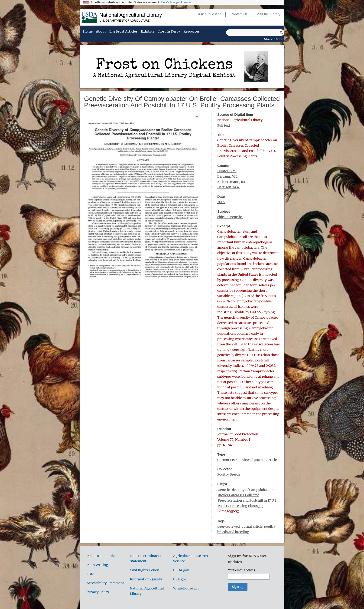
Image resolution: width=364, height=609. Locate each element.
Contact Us (239, 14)
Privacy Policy (98, 592)
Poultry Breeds (229, 474)
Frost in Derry (169, 32)
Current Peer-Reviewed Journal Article (247, 460)
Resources (192, 32)
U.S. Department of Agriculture (125, 21)
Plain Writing (97, 565)
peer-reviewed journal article (240, 526)
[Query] (255, 33)
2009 (221, 202)
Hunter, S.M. (227, 171)
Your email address (241, 570)
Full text (224, 126)
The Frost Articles (123, 32)
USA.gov (180, 579)
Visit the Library (268, 14)
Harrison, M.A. (229, 187)
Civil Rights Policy (144, 570)
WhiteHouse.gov (186, 588)
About (101, 32)
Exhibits (148, 32)
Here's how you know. (175, 2)
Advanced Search (274, 39)
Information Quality (146, 579)
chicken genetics (230, 217)
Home (88, 32)
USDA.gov (181, 570)
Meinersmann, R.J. (231, 182)
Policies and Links (101, 556)
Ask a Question (210, 14)
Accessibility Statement (105, 583)
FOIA (91, 574)
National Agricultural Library (131, 15)
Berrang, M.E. (228, 176)
